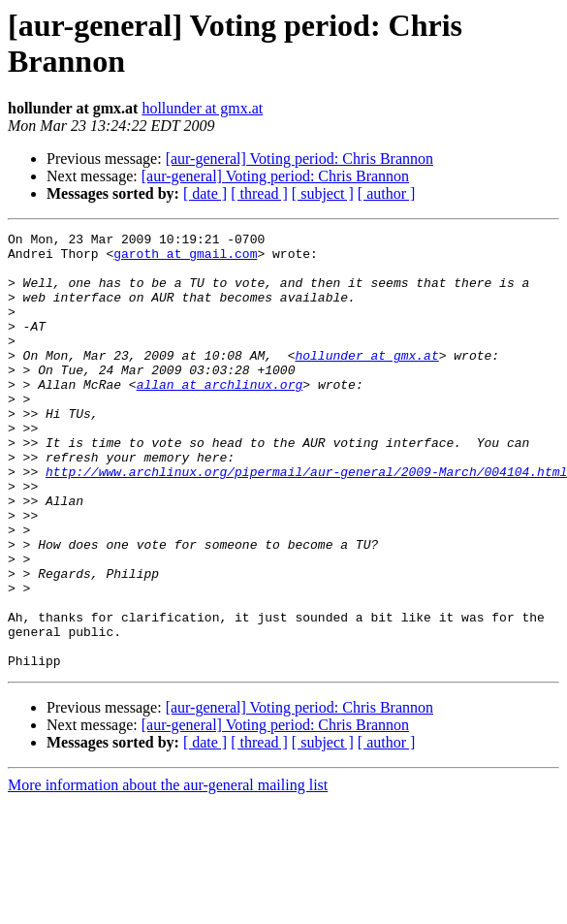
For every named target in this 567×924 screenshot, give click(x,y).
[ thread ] (259, 193)
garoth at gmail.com (185, 259)
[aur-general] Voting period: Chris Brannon (299, 159)
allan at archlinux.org (220, 416)
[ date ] (205, 193)
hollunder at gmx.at (202, 108)
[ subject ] (323, 193)
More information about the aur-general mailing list (168, 872)
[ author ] (387, 193)
